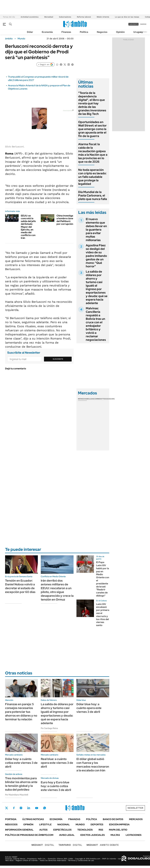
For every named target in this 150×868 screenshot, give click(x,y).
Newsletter (143, 32)
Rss (101, 830)
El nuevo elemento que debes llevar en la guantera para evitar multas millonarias (96, 230)
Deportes (97, 824)
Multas (115, 835)
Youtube (37, 808)
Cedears (110, 399)
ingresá (143, 24)
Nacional (64, 824)
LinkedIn (29, 808)
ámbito (9, 39)
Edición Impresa (119, 824)
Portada (11, 819)
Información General (19, 830)
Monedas (82, 399)
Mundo (21, 39)
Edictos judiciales (93, 835)
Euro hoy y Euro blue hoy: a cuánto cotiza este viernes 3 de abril (56, 786)
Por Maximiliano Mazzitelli (17, 795)
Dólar (30, 32)
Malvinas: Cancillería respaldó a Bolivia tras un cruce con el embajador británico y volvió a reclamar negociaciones (96, 324)
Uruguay (138, 32)
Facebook (14, 808)
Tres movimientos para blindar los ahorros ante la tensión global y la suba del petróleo (21, 784)
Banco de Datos (113, 819)
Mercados (136, 819)
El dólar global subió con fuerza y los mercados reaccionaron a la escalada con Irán (93, 765)
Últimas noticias (33, 819)
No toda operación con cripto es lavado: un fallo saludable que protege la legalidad (92, 177)
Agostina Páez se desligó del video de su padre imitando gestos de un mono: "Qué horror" (96, 256)
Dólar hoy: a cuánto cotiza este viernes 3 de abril (21, 763)
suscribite (134, 24)
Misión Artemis (103, 17)
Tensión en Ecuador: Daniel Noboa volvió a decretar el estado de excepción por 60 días (20, 586)
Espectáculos (62, 830)
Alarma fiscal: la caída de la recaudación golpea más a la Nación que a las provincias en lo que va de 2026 (93, 153)
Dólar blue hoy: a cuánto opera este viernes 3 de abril (89, 708)
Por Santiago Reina (49, 728)
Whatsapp (45, 808)
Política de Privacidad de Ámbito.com (29, 835)
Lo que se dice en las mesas (127, 17)
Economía (47, 32)
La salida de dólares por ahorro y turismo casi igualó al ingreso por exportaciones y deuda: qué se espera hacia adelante (97, 287)
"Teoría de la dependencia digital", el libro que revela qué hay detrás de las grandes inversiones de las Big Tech (92, 103)
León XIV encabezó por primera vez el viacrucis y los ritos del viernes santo (103, 615)
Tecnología (85, 830)
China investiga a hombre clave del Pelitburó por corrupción (65, 220)
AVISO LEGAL (67, 835)
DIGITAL (43, 845)
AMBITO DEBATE (103, 845)
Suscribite (58, 359)
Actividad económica (30, 17)
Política (84, 32)
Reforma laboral (84, 17)
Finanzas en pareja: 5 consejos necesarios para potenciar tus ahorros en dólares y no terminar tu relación (21, 712)
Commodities (100, 399)
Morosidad (49, 17)
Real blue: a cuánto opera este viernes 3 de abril (57, 763)
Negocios (102, 32)
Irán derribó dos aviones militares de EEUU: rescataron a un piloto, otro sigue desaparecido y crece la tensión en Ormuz (57, 590)
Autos (43, 830)
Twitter (7, 808)
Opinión (120, 32)
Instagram (21, 808)
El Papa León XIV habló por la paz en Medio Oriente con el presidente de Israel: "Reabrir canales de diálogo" (103, 579)
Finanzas (66, 32)
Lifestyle (45, 824)
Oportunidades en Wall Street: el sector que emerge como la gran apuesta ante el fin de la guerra (92, 129)
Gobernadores (65, 17)
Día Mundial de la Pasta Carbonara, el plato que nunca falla (93, 195)
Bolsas (90, 399)
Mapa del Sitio (118, 830)
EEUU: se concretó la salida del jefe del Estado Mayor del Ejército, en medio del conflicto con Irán (28, 227)
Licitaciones (134, 835)
